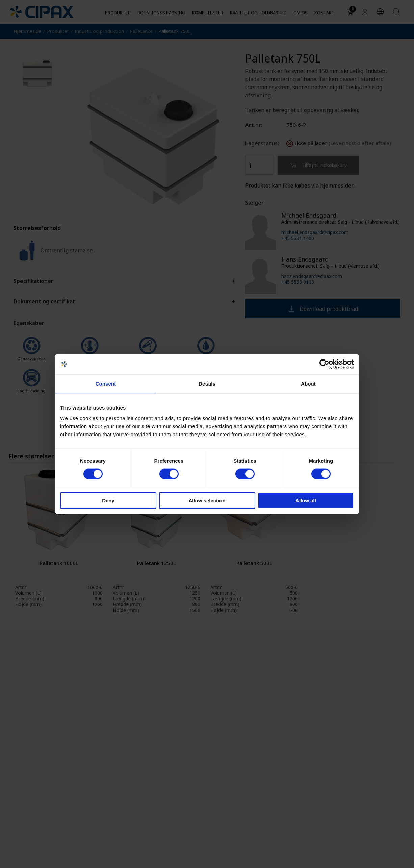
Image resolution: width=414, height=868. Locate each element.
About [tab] (308, 383)
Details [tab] (207, 383)
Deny (108, 501)
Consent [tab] (106, 383)
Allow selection (207, 501)
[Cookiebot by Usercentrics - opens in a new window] (324, 364)
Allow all (306, 501)
